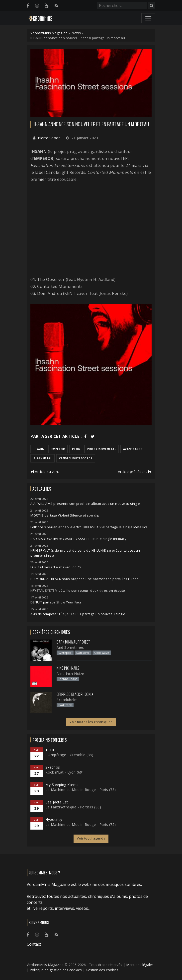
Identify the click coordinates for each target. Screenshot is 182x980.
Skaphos (53, 767)
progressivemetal (102, 449)
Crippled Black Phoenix (75, 694)
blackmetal (43, 458)
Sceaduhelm (67, 700)
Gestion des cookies (102, 970)
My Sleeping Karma (62, 785)
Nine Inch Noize (70, 674)
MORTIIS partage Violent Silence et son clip (65, 515)
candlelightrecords (76, 458)
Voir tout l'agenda (91, 838)
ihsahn (39, 449)
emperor (58, 449)
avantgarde (133, 449)
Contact (34, 944)
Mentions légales (140, 965)
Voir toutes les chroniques (91, 722)
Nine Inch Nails (68, 668)
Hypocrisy (54, 819)
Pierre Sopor (49, 138)
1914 (50, 750)
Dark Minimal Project (73, 642)
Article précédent (135, 472)
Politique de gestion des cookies (56, 970)
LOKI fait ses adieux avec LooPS (56, 567)
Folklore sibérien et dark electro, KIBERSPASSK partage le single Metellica (89, 527)
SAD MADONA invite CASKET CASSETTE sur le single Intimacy (78, 539)
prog (76, 449)
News (76, 33)
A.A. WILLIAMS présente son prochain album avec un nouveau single (85, 504)
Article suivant (45, 472)
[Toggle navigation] (148, 18)
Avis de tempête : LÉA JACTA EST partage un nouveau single (78, 614)
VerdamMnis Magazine (49, 33)
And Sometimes (70, 647)
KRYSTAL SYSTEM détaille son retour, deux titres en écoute (78, 591)
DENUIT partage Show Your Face (56, 602)
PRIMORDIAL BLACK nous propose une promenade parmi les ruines (85, 579)
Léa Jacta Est (57, 802)
